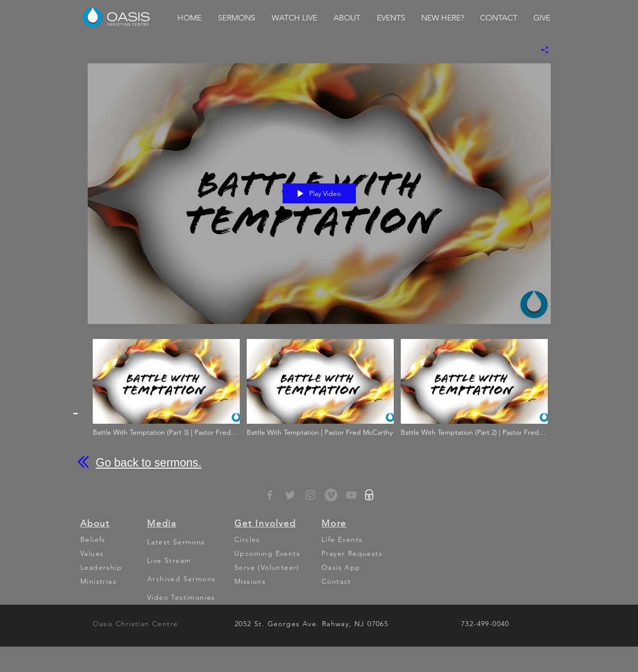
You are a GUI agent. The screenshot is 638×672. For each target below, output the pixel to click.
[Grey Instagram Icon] (311, 495)
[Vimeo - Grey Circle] (331, 495)
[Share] (541, 50)
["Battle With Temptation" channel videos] (319, 395)
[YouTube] (351, 495)
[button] (236, 18)
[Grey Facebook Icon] (270, 495)
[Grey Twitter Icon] (290, 495)
